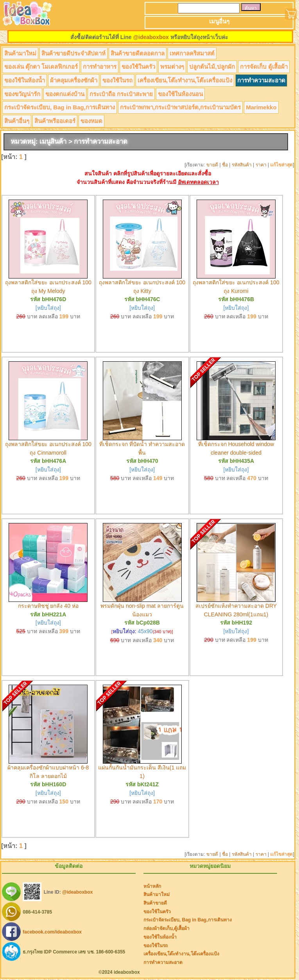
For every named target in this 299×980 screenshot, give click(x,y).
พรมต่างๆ (172, 67)
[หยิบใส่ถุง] (48, 308)
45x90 (145, 631)
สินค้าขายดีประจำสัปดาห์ (73, 53)
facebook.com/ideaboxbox (52, 932)
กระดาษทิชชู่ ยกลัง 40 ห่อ (48, 606)
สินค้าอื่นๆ (17, 121)
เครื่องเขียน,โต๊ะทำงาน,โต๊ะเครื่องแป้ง (185, 80)
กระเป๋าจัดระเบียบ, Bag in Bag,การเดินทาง (60, 107)
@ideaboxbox (151, 37)
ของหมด (91, 121)
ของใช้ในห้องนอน (180, 94)
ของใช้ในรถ (117, 80)
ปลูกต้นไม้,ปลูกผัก (212, 67)
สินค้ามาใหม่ (20, 53)
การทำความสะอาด (261, 80)
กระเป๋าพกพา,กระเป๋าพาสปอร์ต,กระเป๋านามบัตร (180, 107)
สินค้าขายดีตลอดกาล (138, 53)
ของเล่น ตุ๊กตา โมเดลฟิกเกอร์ (41, 67)
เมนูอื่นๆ (219, 21)
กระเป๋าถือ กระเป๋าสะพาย (121, 94)
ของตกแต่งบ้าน (65, 94)
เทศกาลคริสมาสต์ (192, 53)
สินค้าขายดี (155, 903)
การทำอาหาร (100, 67)
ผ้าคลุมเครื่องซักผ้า (74, 80)
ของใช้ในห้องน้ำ (25, 80)
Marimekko (261, 107)
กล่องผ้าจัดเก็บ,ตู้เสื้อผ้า (167, 928)
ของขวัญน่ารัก (22, 94)
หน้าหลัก (152, 886)
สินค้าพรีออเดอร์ (55, 121)
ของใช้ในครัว (138, 67)
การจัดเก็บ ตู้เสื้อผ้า (264, 67)
